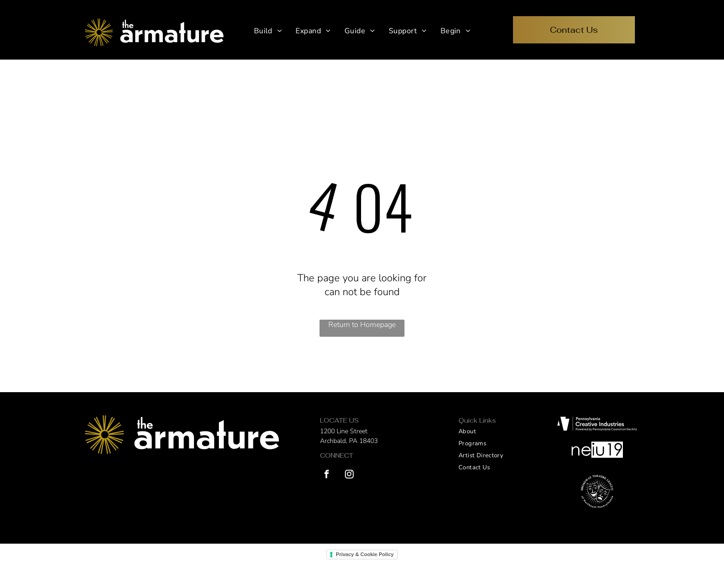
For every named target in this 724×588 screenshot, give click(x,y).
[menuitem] (268, 31)
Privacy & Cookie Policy (365, 554)
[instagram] (349, 476)
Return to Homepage (362, 325)
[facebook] (326, 476)
